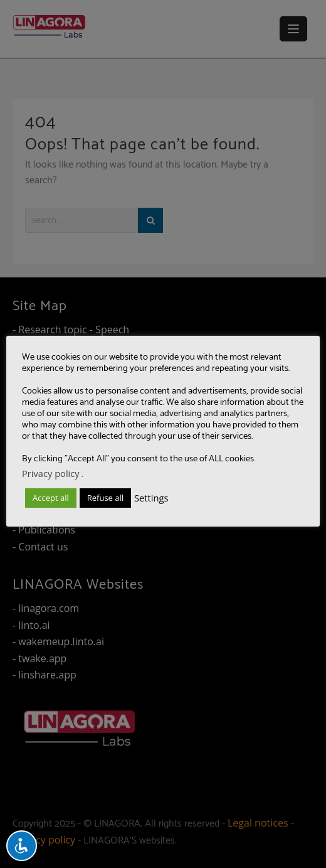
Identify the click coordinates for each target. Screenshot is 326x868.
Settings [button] (151, 498)
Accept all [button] (51, 498)
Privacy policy (51, 473)
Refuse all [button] (105, 498)
